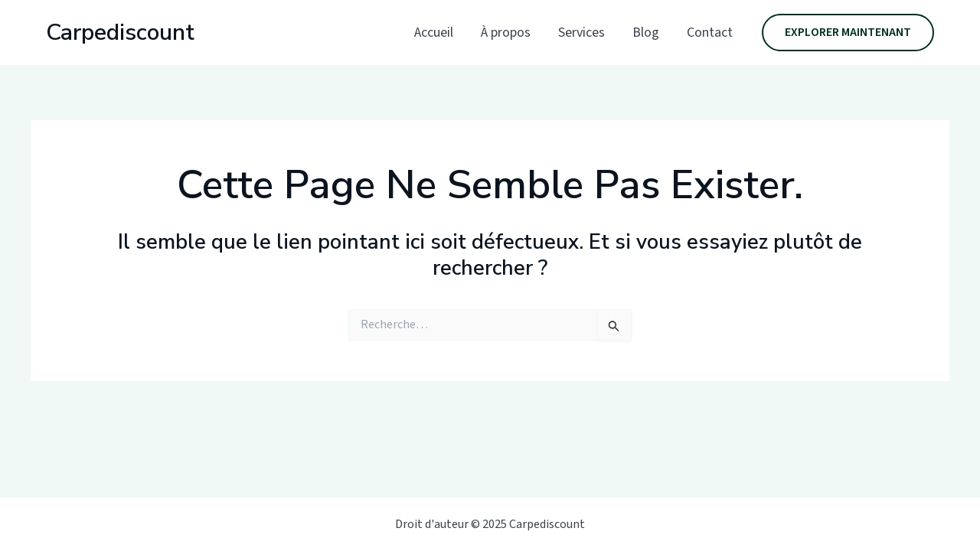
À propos (506, 33)
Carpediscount (120, 33)
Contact (710, 33)
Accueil (434, 33)
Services (581, 33)
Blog (646, 33)
